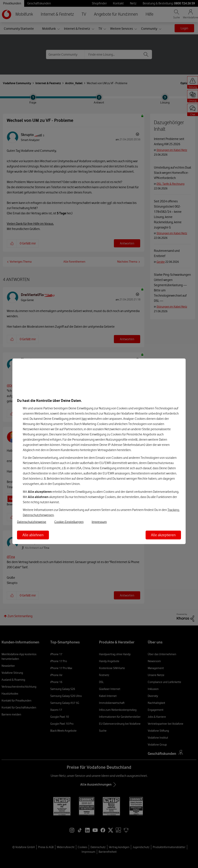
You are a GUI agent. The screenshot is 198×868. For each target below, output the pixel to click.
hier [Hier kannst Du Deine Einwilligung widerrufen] (84, 418)
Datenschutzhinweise (32, 522)
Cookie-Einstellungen (69, 522)
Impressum (99, 522)
